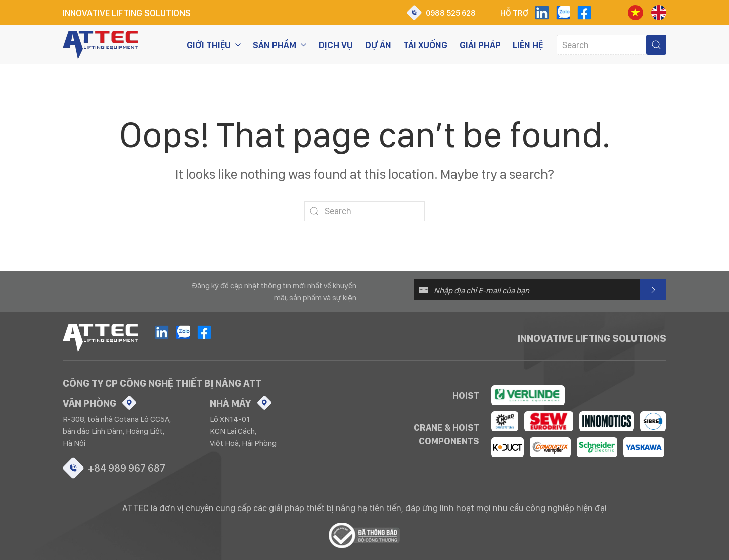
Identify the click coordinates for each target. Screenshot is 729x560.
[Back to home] (100, 45)
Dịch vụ (336, 45)
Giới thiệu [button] (214, 45)
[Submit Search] (656, 45)
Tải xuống (425, 45)
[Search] (611, 45)
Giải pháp (480, 45)
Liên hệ (528, 45)
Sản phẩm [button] (280, 45)
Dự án (378, 45)
